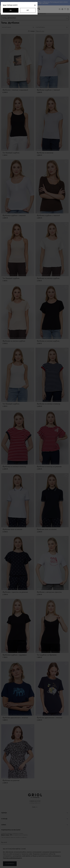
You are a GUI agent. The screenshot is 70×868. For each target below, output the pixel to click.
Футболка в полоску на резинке (49, 467)
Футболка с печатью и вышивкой (15, 90)
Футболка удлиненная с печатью (15, 718)
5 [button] (26, 87)
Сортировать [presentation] (40, 28)
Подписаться (35, 853)
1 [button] (5, 87)
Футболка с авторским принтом (49, 592)
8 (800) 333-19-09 (35, 801)
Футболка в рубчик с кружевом (15, 655)
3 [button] (15, 87)
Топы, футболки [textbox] (9, 18)
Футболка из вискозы (45, 153)
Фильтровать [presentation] (6, 28)
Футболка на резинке (11, 781)
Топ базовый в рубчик (11, 153)
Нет (34, 10)
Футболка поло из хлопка (12, 530)
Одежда (4, 813)
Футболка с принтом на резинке (15, 592)
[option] (18, 61)
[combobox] (35, 18)
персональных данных (25, 848)
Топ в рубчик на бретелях (47, 655)
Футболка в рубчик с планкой (48, 90)
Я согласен (10, 864)
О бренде (4, 819)
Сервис (4, 825)
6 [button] (31, 87)
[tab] (18, 28)
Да (14, 10)
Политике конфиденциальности (12, 858)
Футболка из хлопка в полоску (49, 404)
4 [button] (20, 87)
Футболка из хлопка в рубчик (48, 278)
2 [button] (10, 87)
